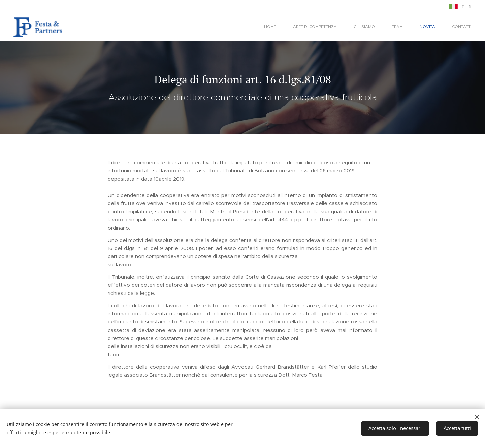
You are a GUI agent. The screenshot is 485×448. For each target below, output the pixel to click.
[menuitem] (391, 27)
